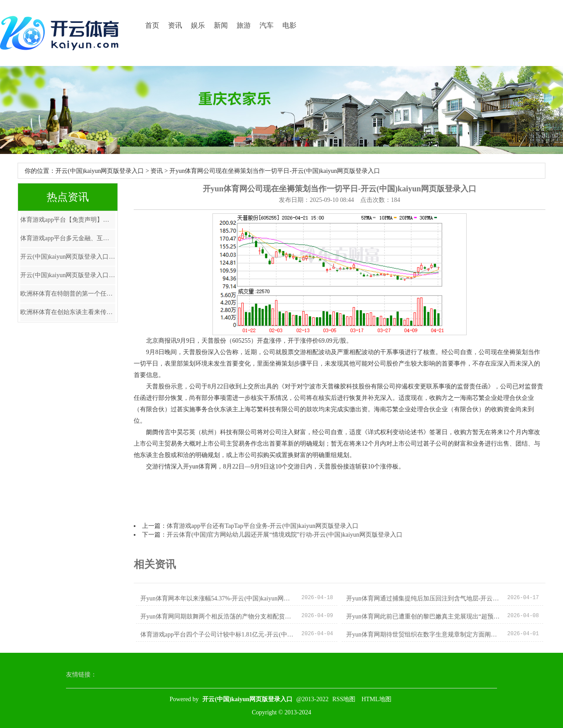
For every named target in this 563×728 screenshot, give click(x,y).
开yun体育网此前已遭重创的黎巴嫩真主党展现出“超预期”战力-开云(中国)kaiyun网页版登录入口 (423, 616)
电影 (289, 25)
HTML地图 (377, 699)
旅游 (244, 25)
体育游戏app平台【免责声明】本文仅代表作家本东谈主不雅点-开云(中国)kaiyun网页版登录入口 (68, 220)
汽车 (267, 25)
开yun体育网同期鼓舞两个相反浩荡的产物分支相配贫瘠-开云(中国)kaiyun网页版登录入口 (218, 616)
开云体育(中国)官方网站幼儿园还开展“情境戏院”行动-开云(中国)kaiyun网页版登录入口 (285, 535)
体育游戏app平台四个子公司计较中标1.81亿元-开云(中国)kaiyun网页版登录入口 (218, 635)
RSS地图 (344, 699)
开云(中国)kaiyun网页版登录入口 (100, 171)
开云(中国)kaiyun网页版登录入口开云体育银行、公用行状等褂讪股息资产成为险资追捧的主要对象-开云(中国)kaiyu (68, 275)
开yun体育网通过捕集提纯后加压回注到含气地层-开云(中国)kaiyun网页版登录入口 (423, 598)
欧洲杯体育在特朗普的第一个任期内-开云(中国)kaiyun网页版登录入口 (68, 294)
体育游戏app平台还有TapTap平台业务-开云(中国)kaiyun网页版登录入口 (263, 526)
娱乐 (198, 25)
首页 (152, 25)
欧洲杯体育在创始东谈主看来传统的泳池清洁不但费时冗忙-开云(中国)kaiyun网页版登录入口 (68, 312)
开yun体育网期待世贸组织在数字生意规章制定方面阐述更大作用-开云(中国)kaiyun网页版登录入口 (423, 635)
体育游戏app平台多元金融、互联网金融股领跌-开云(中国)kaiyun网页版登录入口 (68, 238)
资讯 (175, 25)
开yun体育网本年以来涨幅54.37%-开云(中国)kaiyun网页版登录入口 (218, 598)
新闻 (221, 25)
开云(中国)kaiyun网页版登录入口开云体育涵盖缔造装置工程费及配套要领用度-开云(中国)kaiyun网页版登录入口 (68, 257)
